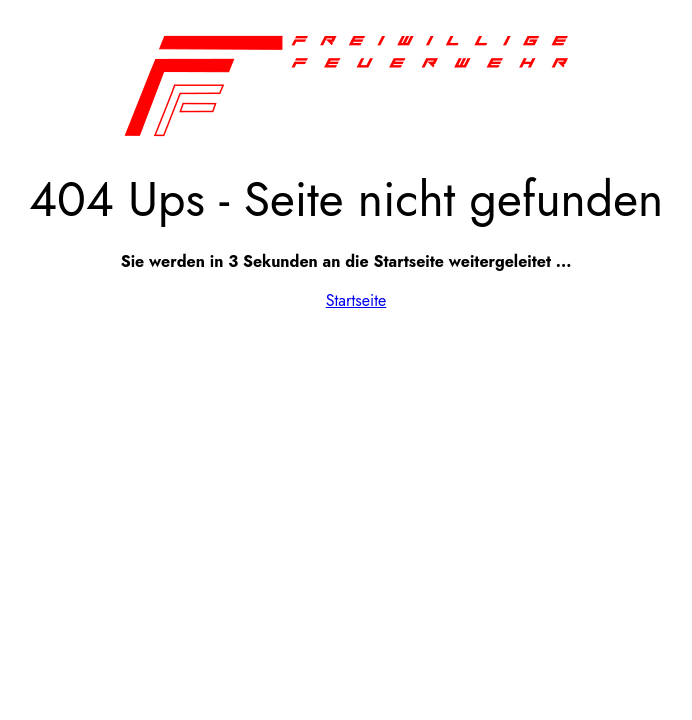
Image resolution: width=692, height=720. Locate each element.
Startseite (356, 300)
